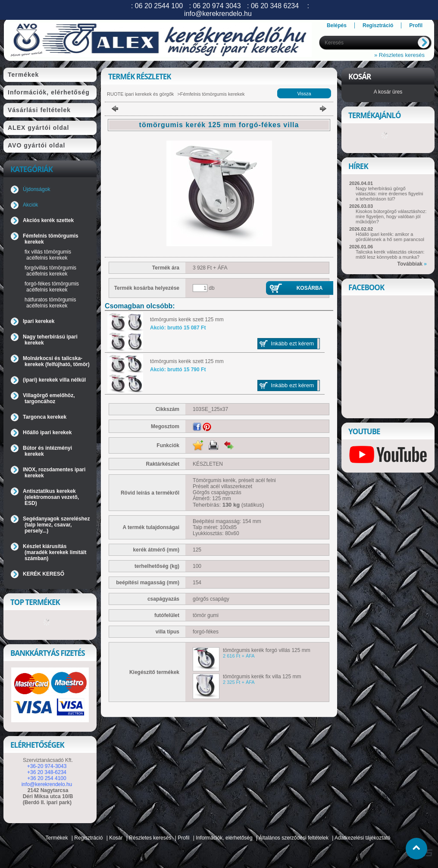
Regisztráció (88, 838)
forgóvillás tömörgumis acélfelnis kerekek (50, 271)
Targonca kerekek (45, 417)
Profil (183, 838)
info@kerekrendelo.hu (47, 784)
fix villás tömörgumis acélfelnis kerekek (48, 255)
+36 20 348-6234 (47, 772)
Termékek (57, 838)
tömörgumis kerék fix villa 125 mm (262, 677)
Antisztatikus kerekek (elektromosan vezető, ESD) (51, 497)
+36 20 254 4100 (47, 778)
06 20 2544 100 (159, 6)
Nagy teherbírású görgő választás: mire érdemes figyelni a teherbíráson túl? (390, 194)
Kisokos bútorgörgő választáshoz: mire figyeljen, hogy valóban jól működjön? (391, 216)
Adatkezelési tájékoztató (362, 838)
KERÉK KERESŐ (44, 574)
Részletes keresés (150, 838)
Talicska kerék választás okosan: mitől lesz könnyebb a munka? (390, 254)
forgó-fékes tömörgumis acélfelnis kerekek (52, 287)
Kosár (116, 838)
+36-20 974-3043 (47, 766)
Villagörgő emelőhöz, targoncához (49, 398)
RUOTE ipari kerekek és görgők (140, 94)
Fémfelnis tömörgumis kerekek (213, 94)
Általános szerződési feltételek (294, 838)
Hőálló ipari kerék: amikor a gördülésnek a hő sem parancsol (390, 237)
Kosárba (310, 288)
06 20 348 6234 (275, 6)
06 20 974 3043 (217, 6)
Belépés (337, 25)
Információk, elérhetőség (224, 838)
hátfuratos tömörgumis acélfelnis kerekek (50, 303)
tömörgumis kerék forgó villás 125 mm (267, 650)
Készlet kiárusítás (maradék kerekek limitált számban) (55, 552)
